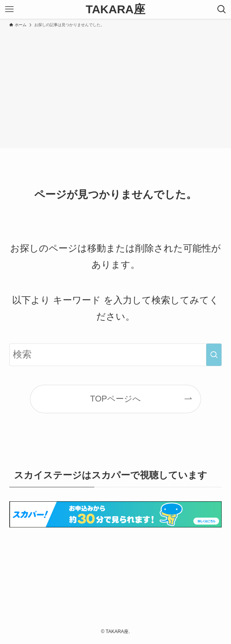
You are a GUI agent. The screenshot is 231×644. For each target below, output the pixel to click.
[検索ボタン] (222, 9)
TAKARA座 (115, 9)
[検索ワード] (116, 355)
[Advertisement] (115, 87)
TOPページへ (115, 399)
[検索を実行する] (214, 355)
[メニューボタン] (9, 9)
